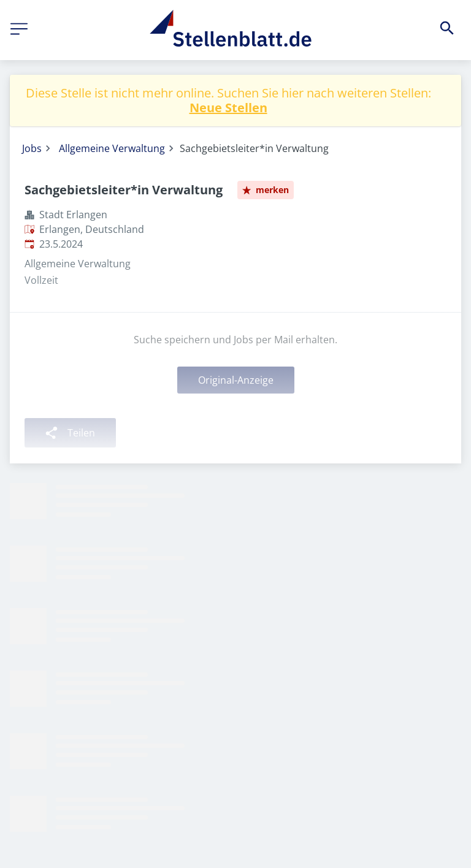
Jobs (32, 148)
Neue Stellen (228, 108)
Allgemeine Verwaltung (112, 148)
